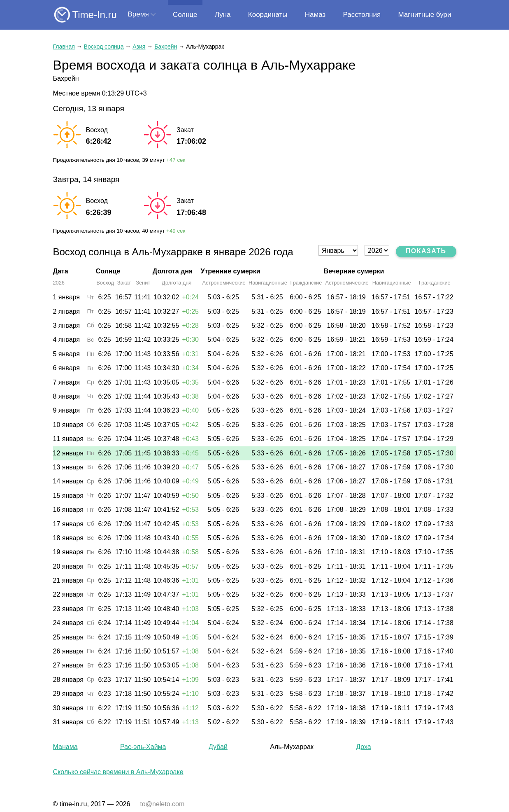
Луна (223, 15)
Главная (64, 47)
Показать (426, 251)
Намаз (315, 15)
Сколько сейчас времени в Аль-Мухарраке (118, 772)
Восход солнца (104, 47)
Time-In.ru (95, 15)
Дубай (218, 747)
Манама (65, 747)
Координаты (268, 15)
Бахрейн (166, 47)
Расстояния (362, 15)
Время (138, 14)
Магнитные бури (424, 15)
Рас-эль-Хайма (143, 747)
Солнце (185, 15)
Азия (139, 47)
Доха (363, 747)
